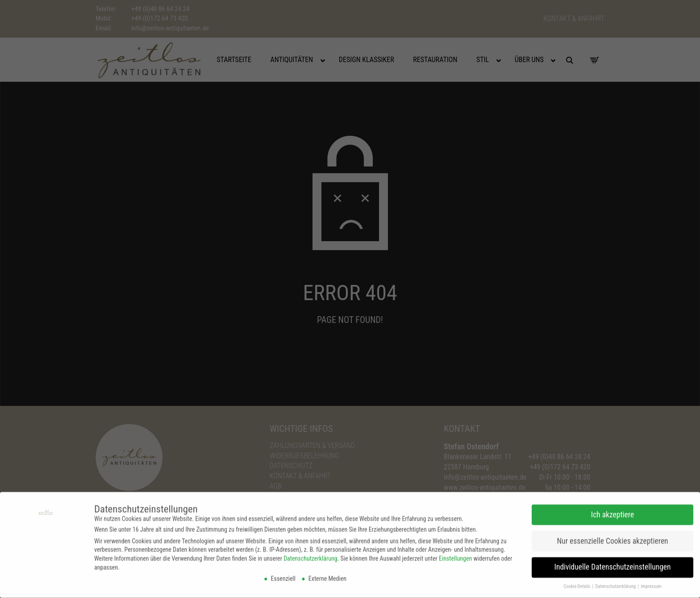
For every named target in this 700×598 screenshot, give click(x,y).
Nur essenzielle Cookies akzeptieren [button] (612, 538)
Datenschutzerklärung (310, 556)
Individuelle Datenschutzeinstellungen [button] (613, 565)
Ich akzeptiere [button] (612, 512)
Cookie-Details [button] (577, 583)
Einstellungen (455, 556)
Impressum (651, 583)
